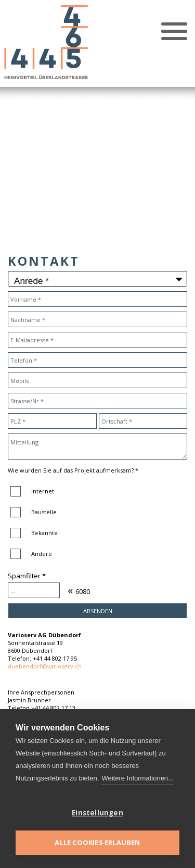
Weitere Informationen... (138, 778)
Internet (43, 491)
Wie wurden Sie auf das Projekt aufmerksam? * (73, 470)
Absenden (98, 611)
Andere (42, 554)
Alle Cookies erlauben (97, 842)
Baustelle (44, 512)
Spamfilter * (27, 576)
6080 (83, 591)
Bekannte (44, 533)
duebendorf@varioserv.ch (45, 666)
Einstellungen (97, 813)
